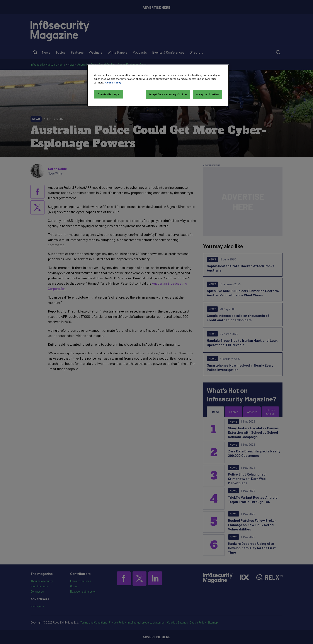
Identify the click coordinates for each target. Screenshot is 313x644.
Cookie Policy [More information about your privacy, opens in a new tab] (113, 82)
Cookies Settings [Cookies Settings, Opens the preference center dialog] (108, 94)
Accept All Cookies (208, 94)
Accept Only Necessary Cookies (168, 94)
